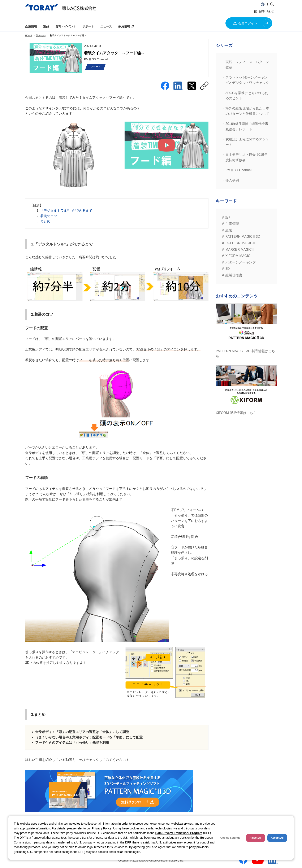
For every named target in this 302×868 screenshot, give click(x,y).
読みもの (41, 35)
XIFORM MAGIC (238, 256)
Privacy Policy (102, 828)
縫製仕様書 (234, 275)
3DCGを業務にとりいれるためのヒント (247, 96)
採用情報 (124, 26)
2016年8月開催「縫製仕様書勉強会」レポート (247, 127)
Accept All (277, 838)
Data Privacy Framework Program (179, 833)
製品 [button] (46, 26)
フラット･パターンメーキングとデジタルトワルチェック (247, 80)
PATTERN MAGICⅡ (241, 243)
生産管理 (232, 224)
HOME (29, 35)
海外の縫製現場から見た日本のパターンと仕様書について (247, 111)
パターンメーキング (241, 262)
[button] (263, 4)
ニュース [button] (106, 26)
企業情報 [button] (31, 26)
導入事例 (232, 180)
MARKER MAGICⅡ (240, 250)
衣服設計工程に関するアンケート (247, 142)
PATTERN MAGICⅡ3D (243, 237)
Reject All (256, 838)
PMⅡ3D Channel (239, 170)
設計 (229, 217)
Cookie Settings (230, 838)
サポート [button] (88, 26)
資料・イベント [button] (66, 26)
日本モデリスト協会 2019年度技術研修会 (246, 157)
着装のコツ (49, 216)
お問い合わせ (266, 11)
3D (228, 269)
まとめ (45, 221)
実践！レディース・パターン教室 (247, 65)
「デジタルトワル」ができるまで (66, 211)
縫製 (229, 230)
